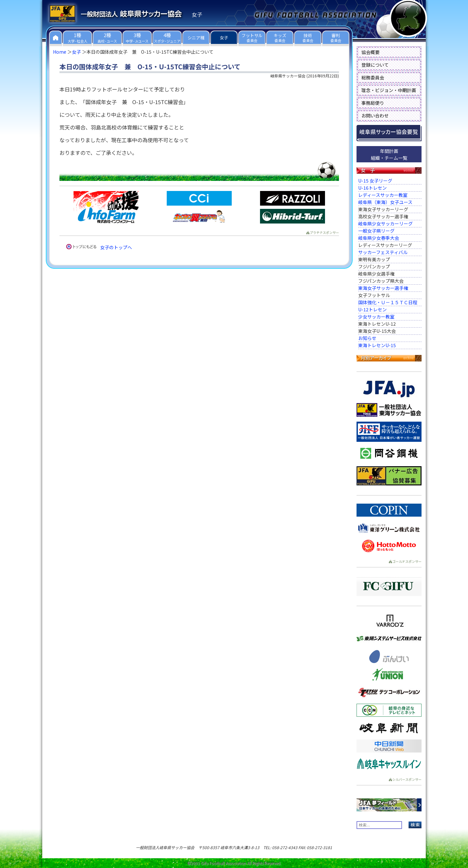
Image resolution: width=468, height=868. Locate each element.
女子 (76, 52)
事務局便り (373, 103)
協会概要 (370, 52)
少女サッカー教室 (376, 317)
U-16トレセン (372, 188)
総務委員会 (373, 77)
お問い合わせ (375, 115)
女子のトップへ (116, 247)
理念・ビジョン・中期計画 (389, 90)
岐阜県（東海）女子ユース (385, 202)
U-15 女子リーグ (375, 181)
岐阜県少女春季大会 (379, 238)
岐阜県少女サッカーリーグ (385, 224)
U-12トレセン (372, 309)
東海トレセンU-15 (377, 345)
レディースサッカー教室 (383, 195)
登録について (375, 65)
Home (60, 52)
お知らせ (367, 338)
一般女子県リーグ (376, 231)
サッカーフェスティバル (383, 252)
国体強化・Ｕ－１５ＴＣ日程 (388, 302)
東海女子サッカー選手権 (383, 288)
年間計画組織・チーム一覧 (389, 154)
